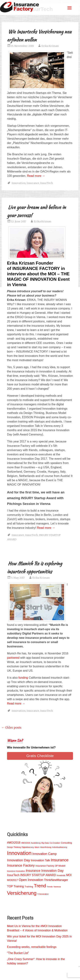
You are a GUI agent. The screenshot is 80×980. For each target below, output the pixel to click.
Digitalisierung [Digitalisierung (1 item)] (28, 847)
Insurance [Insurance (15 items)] (60, 860)
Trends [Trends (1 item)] (50, 887)
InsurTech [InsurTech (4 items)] (13, 875)
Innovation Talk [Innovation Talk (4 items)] (40, 860)
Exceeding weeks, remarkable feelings (32, 947)
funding (23, 678)
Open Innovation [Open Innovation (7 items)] (31, 880)
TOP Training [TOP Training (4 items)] (15, 886)
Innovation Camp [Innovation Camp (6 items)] (45, 854)
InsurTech (47, 183)
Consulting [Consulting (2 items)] (66, 843)
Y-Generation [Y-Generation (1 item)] (43, 894)
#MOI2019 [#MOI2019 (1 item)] (26, 843)
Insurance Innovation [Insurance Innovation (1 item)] (16, 871)
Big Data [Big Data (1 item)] (45, 843)
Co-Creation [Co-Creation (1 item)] (55, 843)
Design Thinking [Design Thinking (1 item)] (14, 847)
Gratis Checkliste (40, 756)
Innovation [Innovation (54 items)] (19, 853)
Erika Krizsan (50, 46)
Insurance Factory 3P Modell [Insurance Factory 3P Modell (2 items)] (50, 866)
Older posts (11, 727)
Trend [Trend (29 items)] (40, 886)
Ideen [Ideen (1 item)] (37, 847)
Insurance (33, 183)
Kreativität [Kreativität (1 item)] (61, 875)
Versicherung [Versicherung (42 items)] (22, 893)
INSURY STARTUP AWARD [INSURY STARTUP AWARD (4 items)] (38, 875)
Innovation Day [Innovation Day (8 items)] (19, 860)
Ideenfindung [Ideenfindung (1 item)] (46, 847)
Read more (36, 176)
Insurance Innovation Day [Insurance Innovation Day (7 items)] (45, 871)
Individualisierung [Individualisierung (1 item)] (60, 847)
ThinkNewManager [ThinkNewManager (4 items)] (56, 880)
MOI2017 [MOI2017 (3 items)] (12, 880)
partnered (13, 658)
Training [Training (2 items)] (29, 887)
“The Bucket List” (18, 953)
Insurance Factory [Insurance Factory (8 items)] (21, 865)
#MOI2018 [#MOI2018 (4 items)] (14, 843)
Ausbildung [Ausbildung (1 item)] (36, 843)
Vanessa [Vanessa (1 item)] (57, 887)
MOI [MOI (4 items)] (69, 875)
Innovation (19, 183)
